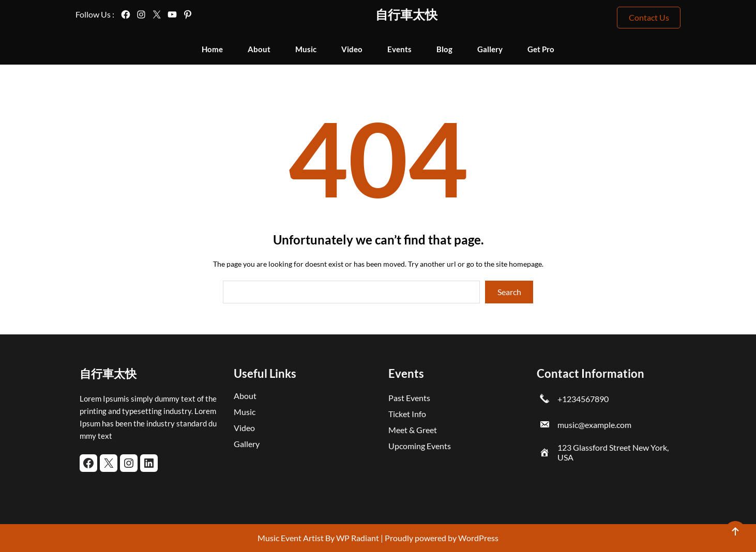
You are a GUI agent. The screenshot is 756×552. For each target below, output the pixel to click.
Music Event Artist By (296, 538)
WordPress (478, 538)
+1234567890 (583, 399)
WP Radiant (357, 538)
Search (509, 292)
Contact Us (649, 17)
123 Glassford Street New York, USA (613, 452)
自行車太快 (406, 14)
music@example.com (594, 425)
